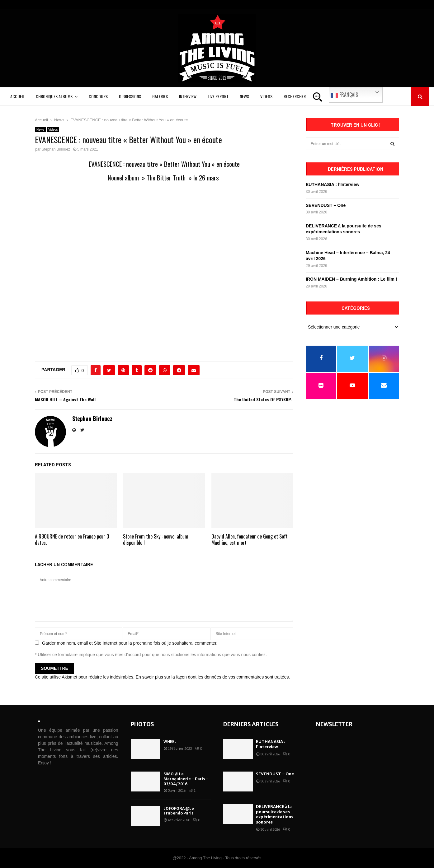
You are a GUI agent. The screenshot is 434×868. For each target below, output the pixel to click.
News (244, 96)
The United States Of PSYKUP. (264, 399)
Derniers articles (251, 724)
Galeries (160, 96)
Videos (266, 96)
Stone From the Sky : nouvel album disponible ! (156, 540)
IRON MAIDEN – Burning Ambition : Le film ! (351, 279)
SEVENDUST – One (326, 205)
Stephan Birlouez (56, 149)
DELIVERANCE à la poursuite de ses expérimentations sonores (275, 814)
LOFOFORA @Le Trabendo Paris (179, 811)
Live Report (218, 96)
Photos (142, 724)
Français (344, 95)
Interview (188, 96)
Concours (98, 96)
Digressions (130, 96)
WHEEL (170, 742)
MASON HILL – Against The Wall (65, 399)
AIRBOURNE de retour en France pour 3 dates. (72, 540)
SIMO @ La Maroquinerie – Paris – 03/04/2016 (186, 779)
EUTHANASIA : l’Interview (333, 184)
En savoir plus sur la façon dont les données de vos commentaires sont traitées (212, 677)
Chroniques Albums (54, 96)
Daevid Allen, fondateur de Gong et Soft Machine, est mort (250, 540)
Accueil (17, 96)
